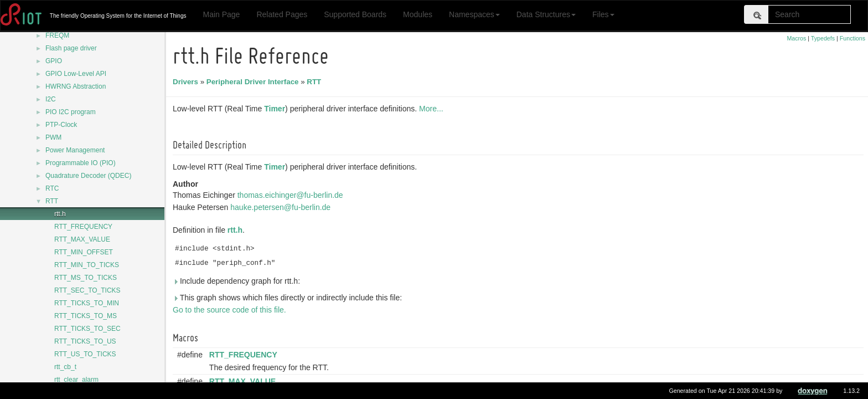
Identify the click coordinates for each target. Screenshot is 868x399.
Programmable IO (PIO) (81, 163)
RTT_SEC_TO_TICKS (87, 290)
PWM (53, 137)
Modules (418, 14)
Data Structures (546, 14)
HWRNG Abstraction (76, 86)
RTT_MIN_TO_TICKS (87, 265)
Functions (852, 38)
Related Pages (282, 14)
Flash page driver (71, 48)
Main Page (221, 14)
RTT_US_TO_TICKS (85, 354)
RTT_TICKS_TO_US (85, 341)
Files (603, 14)
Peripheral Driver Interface (254, 82)
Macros (796, 38)
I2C (51, 99)
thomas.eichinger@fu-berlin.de (292, 195)
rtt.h (60, 214)
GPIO (54, 61)
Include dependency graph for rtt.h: (238, 281)
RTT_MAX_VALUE (82, 239)
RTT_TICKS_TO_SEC (87, 329)
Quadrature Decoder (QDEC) (88, 176)
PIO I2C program (71, 112)
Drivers (187, 82)
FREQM (57, 35)
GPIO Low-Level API (76, 74)
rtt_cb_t (65, 367)
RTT (52, 201)
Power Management (75, 150)
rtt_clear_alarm (76, 380)
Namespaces (474, 14)
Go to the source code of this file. (231, 310)
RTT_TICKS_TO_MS (86, 316)
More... (433, 109)
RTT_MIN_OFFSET (84, 252)
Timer (276, 109)
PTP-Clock (61, 125)
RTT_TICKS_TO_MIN (87, 303)
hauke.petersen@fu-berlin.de (282, 207)
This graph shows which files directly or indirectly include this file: (289, 298)
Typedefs (823, 38)
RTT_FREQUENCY (83, 227)
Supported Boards (355, 14)
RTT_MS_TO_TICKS (86, 278)
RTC (52, 188)
